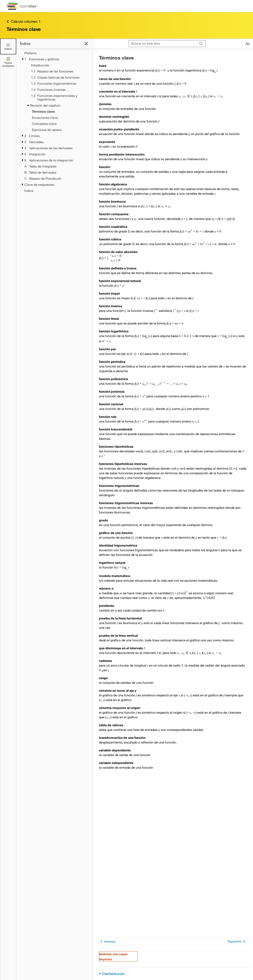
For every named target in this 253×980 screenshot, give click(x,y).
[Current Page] (57, 111)
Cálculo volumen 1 (24, 21)
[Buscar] (201, 44)
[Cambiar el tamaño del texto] (248, 44)
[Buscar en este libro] (163, 44)
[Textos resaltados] (8, 62)
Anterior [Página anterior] (107, 941)
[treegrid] (54, 122)
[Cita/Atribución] (173, 974)
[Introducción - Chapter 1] (59, 65)
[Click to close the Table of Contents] (8, 46)
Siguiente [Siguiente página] (237, 941)
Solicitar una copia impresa (113, 956)
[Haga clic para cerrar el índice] (86, 44)
